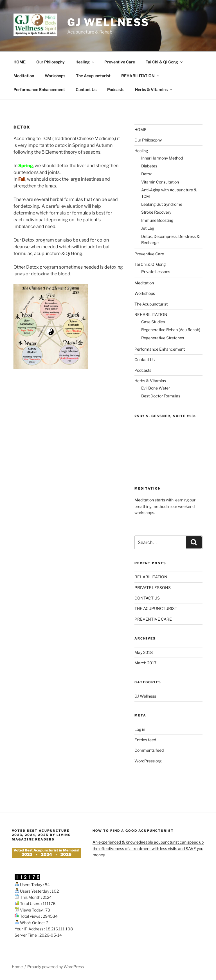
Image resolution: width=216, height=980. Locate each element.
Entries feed (145, 740)
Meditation (24, 76)
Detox (147, 174)
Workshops (55, 76)
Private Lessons (156, 272)
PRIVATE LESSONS (153, 588)
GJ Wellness (108, 22)
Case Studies (153, 322)
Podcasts (116, 89)
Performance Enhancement (39, 89)
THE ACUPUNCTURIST (156, 608)
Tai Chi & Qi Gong (165, 62)
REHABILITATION (141, 76)
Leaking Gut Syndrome (162, 204)
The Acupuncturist (93, 76)
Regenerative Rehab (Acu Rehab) (171, 330)
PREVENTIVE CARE (153, 619)
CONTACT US (147, 598)
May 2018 (144, 652)
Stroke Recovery (156, 212)
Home (17, 967)
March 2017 (145, 663)
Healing (85, 62)
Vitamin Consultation (160, 182)
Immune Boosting (157, 220)
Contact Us (86, 89)
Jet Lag (148, 228)
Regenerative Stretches (163, 338)
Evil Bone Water (156, 388)
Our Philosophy (50, 62)
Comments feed (149, 750)
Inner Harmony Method (162, 158)
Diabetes (149, 166)
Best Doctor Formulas (161, 396)
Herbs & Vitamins (154, 89)
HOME (20, 62)
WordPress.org (148, 761)
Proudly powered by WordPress (56, 967)
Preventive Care (120, 62)
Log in (140, 729)
